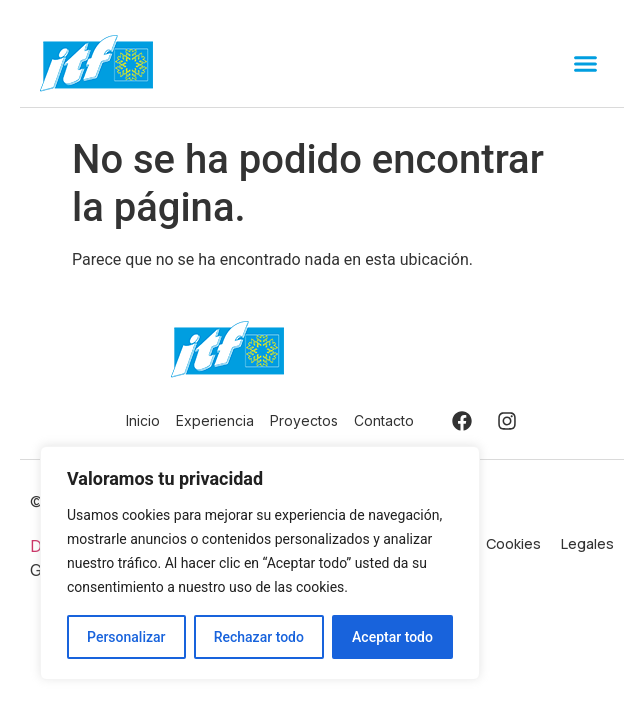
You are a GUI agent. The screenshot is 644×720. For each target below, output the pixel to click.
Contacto (384, 420)
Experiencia (215, 420)
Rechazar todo (259, 637)
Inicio (143, 420)
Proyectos (304, 420)
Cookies (513, 543)
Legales (587, 543)
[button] (585, 64)
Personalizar (126, 637)
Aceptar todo (392, 637)
